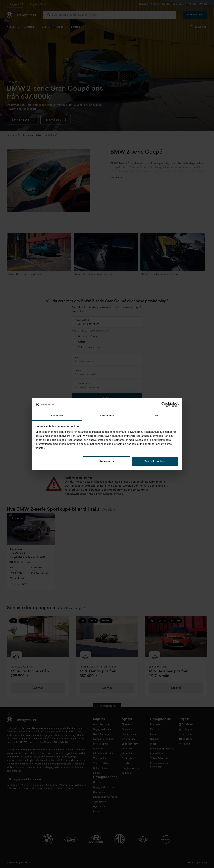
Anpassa (107, 461)
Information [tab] (107, 415)
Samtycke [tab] (57, 415)
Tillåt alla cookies (155, 461)
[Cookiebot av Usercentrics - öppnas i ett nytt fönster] (164, 405)
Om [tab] (157, 415)
